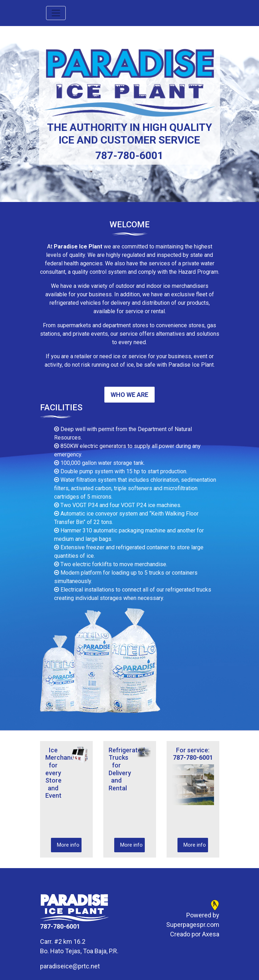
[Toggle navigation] (56, 13)
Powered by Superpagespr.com (193, 920)
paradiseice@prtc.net (70, 966)
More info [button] (68, 845)
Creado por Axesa (195, 934)
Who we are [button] (129, 395)
